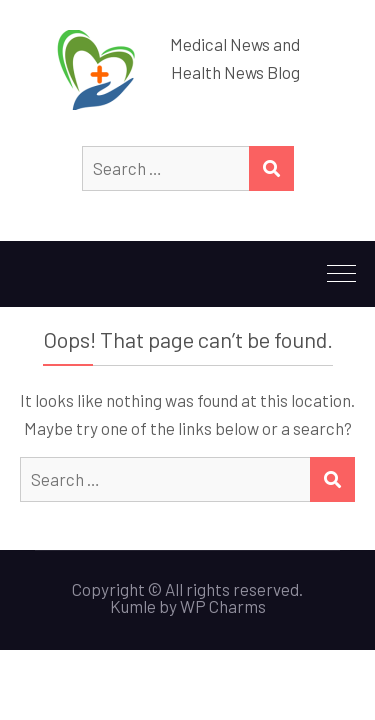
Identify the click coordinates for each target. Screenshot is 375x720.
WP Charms (223, 606)
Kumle (133, 606)
